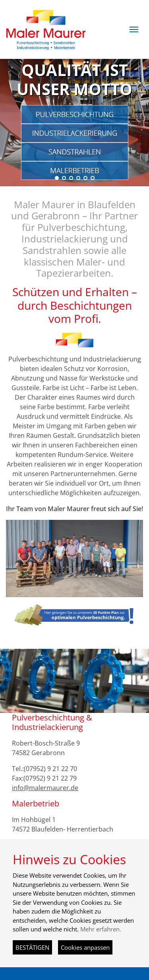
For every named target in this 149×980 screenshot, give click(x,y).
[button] (134, 29)
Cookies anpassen (85, 947)
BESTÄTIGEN (32, 947)
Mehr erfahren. (101, 929)
